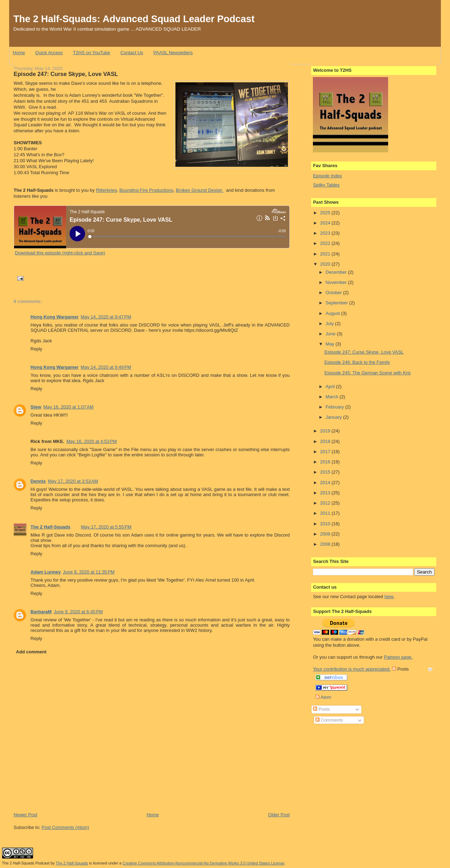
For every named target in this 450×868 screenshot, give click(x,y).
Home (19, 53)
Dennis (38, 481)
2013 (326, 493)
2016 (326, 462)
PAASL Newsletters (173, 53)
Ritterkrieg (106, 190)
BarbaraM (41, 612)
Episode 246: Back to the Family (357, 362)
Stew (36, 407)
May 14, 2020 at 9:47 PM (106, 317)
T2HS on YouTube (92, 53)
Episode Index (327, 176)
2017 (326, 452)
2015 (326, 472)
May (330, 344)
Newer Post (25, 815)
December (337, 272)
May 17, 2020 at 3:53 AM (73, 481)
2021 (326, 254)
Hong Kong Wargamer (55, 317)
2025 (326, 213)
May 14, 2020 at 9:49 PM (106, 367)
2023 (326, 233)
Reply (36, 349)
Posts (321, 709)
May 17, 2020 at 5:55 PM (106, 527)
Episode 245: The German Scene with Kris (368, 373)
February (335, 407)
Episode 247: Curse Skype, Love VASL (66, 74)
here (389, 597)
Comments (329, 720)
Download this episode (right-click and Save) (60, 253)
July (330, 324)
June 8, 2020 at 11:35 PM (89, 572)
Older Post (279, 815)
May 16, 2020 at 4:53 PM (92, 441)
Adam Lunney (46, 572)
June (331, 334)
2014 (326, 483)
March (333, 397)
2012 (326, 503)
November (337, 282)
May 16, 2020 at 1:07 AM (68, 407)
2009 (326, 534)
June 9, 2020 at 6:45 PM (78, 612)
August (333, 313)
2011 (326, 513)
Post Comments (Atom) (65, 827)
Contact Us (132, 53)
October (334, 293)
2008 (326, 544)
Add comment (31, 652)
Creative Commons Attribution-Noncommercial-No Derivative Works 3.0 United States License (204, 863)
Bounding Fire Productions (146, 190)
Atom (323, 697)
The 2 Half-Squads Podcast (26, 863)
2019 (326, 431)
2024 (326, 223)
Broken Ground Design (200, 190)
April (331, 387)
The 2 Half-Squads (50, 527)
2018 (326, 441)
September (337, 303)
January (334, 417)
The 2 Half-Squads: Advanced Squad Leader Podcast (134, 19)
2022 (326, 243)
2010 (326, 524)
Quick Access (49, 53)
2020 (326, 264)
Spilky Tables (326, 185)
